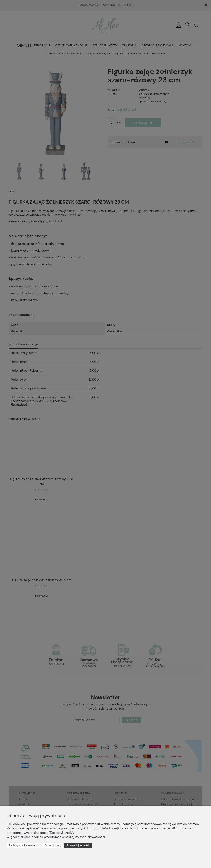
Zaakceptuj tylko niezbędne (24, 846)
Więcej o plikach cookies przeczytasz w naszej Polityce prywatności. (56, 837)
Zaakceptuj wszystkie (78, 846)
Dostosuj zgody (53, 846)
